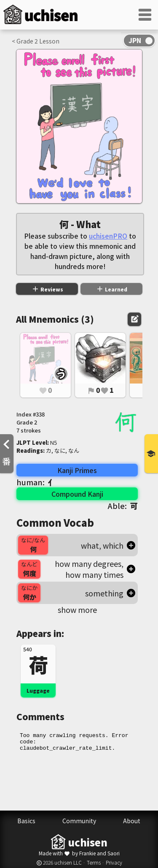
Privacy (114, 862)
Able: (123, 506)
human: (36, 482)
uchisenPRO (108, 236)
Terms (94, 862)
